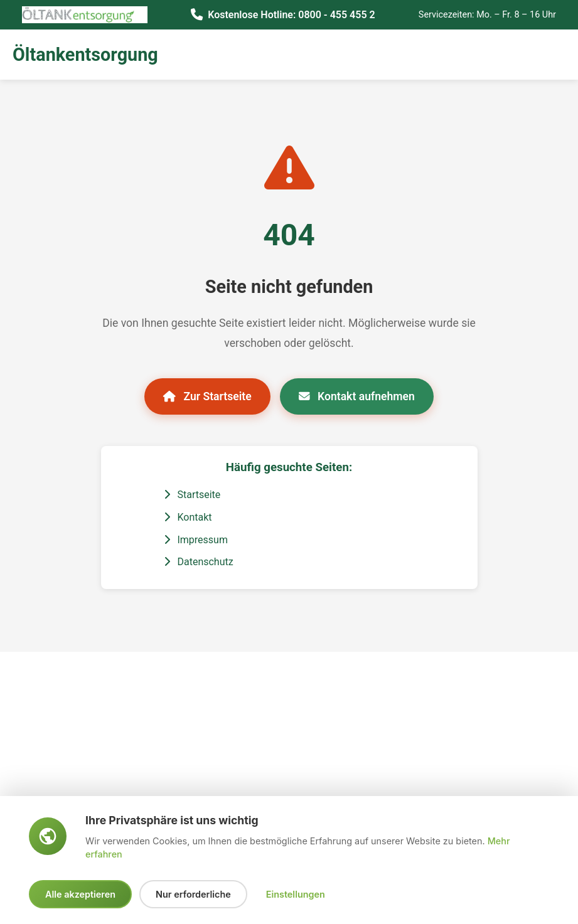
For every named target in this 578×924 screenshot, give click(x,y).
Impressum (196, 540)
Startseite (192, 495)
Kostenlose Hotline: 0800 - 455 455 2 (291, 15)
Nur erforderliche (193, 894)
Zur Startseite (207, 396)
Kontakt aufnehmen (357, 396)
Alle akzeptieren (80, 894)
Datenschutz (199, 562)
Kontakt (188, 517)
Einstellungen (296, 894)
